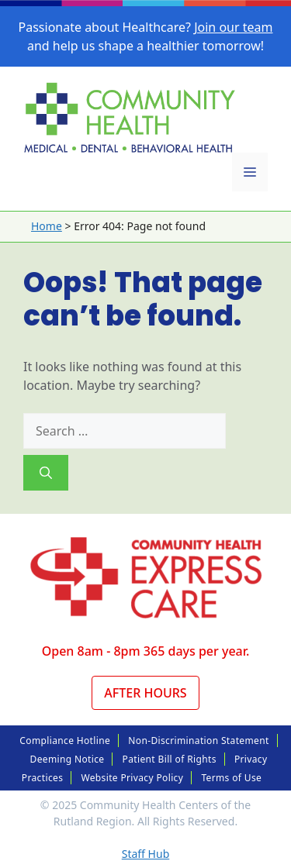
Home (47, 226)
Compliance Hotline (65, 741)
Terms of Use (231, 778)
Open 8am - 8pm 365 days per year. (146, 651)
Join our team (233, 27)
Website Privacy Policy (132, 778)
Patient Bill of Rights (170, 759)
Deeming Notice (68, 759)
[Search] (46, 473)
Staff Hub (146, 854)
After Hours (145, 693)
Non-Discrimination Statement (198, 741)
